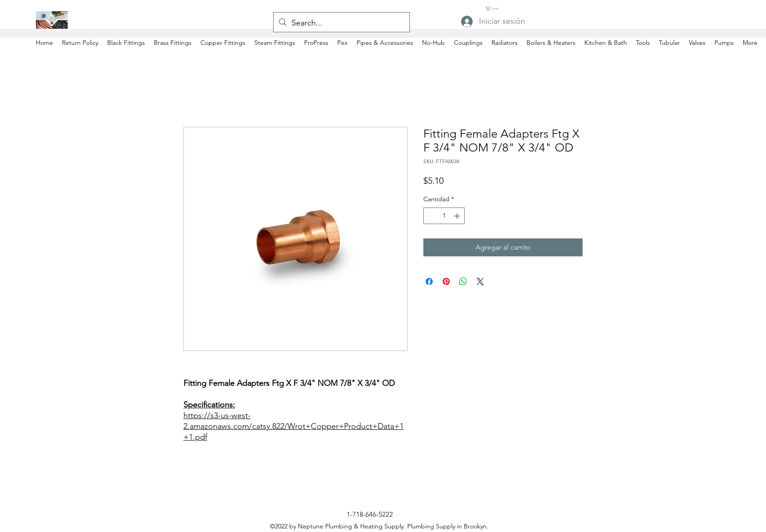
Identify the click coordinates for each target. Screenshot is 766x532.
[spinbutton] (444, 216)
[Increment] (458, 216)
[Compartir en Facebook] (429, 281)
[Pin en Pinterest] (446, 281)
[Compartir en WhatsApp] (463, 281)
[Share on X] (480, 281)
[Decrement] (430, 216)
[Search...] (341, 23)
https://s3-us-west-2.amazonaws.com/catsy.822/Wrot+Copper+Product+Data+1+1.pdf (294, 426)
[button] (494, 8)
